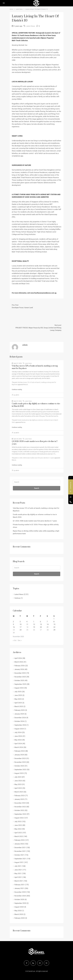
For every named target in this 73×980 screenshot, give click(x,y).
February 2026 (20, 666)
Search (37, 488)
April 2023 (18, 788)
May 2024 (18, 740)
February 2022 (20, 840)
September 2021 (20, 859)
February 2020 (20, 918)
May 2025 (18, 699)
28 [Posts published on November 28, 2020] (48, 630)
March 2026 (19, 662)
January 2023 (19, 799)
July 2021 (18, 866)
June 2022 (18, 825)
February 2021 (20, 885)
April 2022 (18, 833)
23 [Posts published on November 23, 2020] (14, 630)
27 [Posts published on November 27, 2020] (41, 630)
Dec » (20, 640)
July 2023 (18, 777)
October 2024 (19, 721)
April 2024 (18, 744)
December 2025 (20, 673)
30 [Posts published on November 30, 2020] (14, 633)
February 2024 (20, 751)
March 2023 (19, 792)
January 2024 (19, 755)
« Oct (15, 640)
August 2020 (19, 907)
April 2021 (18, 877)
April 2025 (18, 703)
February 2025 (20, 710)
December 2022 (20, 803)
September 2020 (20, 903)
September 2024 (20, 725)
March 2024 (19, 747)
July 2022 (18, 822)
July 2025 (18, 692)
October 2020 (19, 899)
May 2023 (18, 784)
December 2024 (20, 718)
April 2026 (18, 658)
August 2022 (19, 818)
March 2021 (19, 881)
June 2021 (18, 870)
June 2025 (18, 695)
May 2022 (18, 829)
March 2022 (19, 836)
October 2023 (19, 766)
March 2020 (19, 914)
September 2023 (20, 770)
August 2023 (19, 773)
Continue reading (17, 390)
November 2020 (20, 896)
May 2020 (18, 911)
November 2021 (20, 851)
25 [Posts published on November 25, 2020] (27, 630)
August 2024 (19, 729)
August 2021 (19, 862)
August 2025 (19, 688)
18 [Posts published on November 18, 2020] (27, 627)
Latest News (19, 9)
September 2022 (20, 814)
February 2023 (20, 796)
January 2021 (19, 888)
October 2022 (19, 810)
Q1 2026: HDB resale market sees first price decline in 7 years (36, 458)
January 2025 (19, 714)
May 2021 (18, 874)
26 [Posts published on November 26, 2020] (34, 630)
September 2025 (20, 684)
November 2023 (20, 762)
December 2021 (20, 848)
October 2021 (19, 855)
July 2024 (18, 732)
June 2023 (18, 781)
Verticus (17, 598)
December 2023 (20, 758)
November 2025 (20, 677)
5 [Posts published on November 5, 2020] (34, 622)
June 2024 (18, 736)
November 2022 (20, 807)
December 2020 (20, 892)
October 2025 (19, 680)
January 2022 (19, 844)
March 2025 (19, 706)
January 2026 (19, 669)
